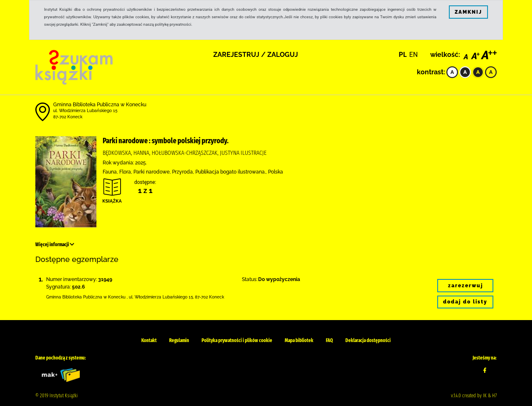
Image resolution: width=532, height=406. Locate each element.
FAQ (329, 340)
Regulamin (179, 340)
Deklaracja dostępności (368, 340)
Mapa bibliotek (299, 340)
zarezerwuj (465, 286)
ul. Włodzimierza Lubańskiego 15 (85, 111)
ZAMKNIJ (468, 12)
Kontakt (149, 340)
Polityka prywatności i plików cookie (237, 340)
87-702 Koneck (68, 117)
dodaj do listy (465, 302)
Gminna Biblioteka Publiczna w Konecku (100, 105)
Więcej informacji (55, 245)
